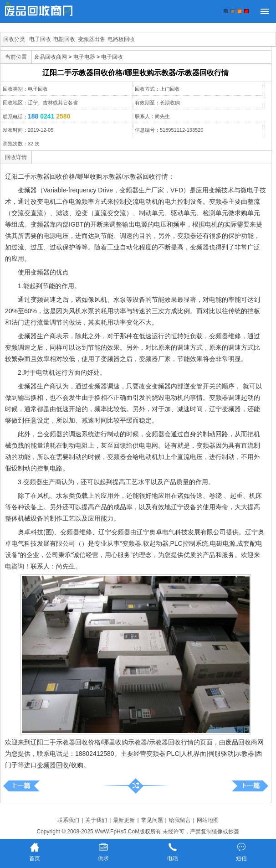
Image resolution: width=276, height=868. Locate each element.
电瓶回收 (64, 39)
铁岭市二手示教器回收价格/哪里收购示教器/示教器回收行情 (250, 786)
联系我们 (68, 820)
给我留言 (180, 820)
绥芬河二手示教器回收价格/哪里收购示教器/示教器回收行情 (22, 786)
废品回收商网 (51, 57)
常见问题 (152, 820)
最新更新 (124, 820)
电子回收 (40, 39)
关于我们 (96, 820)
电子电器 (84, 57)
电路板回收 (121, 39)
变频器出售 (92, 39)
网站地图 (208, 820)
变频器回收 (53, 765)
